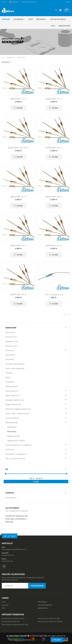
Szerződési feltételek (45, 605)
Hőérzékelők (11, 423)
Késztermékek (12, 418)
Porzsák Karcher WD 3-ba (11, 621)
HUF (3, 2)
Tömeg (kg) (11, 498)
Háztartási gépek (58, 19)
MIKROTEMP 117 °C (18, 99)
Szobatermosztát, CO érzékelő (19, 445)
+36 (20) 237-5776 (8, 555)
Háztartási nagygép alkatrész (18, 409)
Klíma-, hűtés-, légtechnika (17, 414)
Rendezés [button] (6, 62)
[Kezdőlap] (3, 57)
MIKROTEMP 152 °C (54, 148)
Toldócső (9, 373)
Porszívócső (10, 355)
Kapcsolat (5, 605)
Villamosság (12, 391)
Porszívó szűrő (11, 337)
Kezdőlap (6, 19)
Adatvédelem (43, 602)
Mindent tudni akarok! (40, 640)
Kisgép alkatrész (13, 404)
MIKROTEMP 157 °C (18, 197)
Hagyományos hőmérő (16, 441)
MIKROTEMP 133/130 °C (18, 148)
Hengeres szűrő (12, 341)
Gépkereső (41, 19)
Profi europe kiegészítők (15, 368)
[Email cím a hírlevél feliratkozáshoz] (24, 586)
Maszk (8, 377)
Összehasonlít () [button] (29, 2)
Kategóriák (19, 19)
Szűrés (36, 482)
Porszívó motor (11, 346)
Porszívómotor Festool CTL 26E (49, 618)
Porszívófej (10, 359)
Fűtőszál (10, 450)
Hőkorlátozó (12, 427)
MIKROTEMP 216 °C (18, 246)
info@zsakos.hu (7, 561)
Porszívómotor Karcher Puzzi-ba (13, 618)
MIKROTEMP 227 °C (54, 246)
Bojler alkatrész (13, 395)
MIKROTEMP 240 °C (18, 294)
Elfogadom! (57, 640)
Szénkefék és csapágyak (16, 454)
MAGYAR (13, 2)
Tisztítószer (10, 382)
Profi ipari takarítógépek (15, 364)
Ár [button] (7, 469)
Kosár (4, 602)
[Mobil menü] (60, 10)
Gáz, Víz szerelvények (15, 459)
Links (67, 2)
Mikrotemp (21, 57)
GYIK (53, 26)
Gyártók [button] (10, 493)
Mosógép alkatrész (15, 400)
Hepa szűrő (10, 332)
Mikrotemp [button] (11, 328)
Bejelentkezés (64, 26)
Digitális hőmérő (14, 436)
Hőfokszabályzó (12, 386)
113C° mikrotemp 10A (54, 294)
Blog (31, 19)
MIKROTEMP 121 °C (54, 99)
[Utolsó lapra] (69, 315)
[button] (56, 10)
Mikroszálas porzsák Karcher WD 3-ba (15, 625)
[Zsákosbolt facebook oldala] (4, 566)
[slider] (6, 474)
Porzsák (10, 350)
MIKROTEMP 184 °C (54, 197)
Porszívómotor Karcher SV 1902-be (50, 621)
